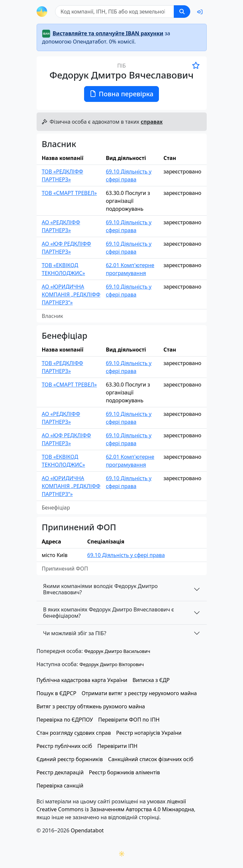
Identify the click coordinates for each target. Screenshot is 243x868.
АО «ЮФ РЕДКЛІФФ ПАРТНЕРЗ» (67, 248)
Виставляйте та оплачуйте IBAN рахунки (108, 33)
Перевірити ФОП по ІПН (129, 720)
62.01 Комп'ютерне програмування (130, 269)
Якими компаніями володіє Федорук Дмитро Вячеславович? (101, 589)
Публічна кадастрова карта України (82, 680)
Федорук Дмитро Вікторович (112, 664)
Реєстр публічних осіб (64, 746)
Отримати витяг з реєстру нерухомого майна (139, 693)
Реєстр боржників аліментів (124, 772)
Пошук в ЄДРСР (57, 693)
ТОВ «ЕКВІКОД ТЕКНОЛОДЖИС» (64, 269)
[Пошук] (115, 12)
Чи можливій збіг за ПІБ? (75, 633)
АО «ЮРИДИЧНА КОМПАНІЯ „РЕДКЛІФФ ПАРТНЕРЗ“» (71, 294)
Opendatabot (87, 830)
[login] (200, 12)
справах (152, 122)
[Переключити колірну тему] (122, 854)
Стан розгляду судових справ (74, 733)
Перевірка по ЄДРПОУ (65, 720)
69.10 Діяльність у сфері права (129, 175)
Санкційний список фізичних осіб (151, 759)
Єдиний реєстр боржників (70, 759)
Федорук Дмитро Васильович (117, 651)
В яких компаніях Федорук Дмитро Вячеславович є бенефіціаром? (109, 613)
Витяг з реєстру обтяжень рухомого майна (91, 706)
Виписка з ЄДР (151, 680)
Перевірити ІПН (117, 746)
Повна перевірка (122, 94)
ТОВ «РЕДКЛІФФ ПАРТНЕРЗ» (63, 175)
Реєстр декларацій (60, 772)
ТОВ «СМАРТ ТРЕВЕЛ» (69, 193)
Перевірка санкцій (60, 786)
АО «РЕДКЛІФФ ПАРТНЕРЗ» (61, 226)
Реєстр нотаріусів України (149, 733)
